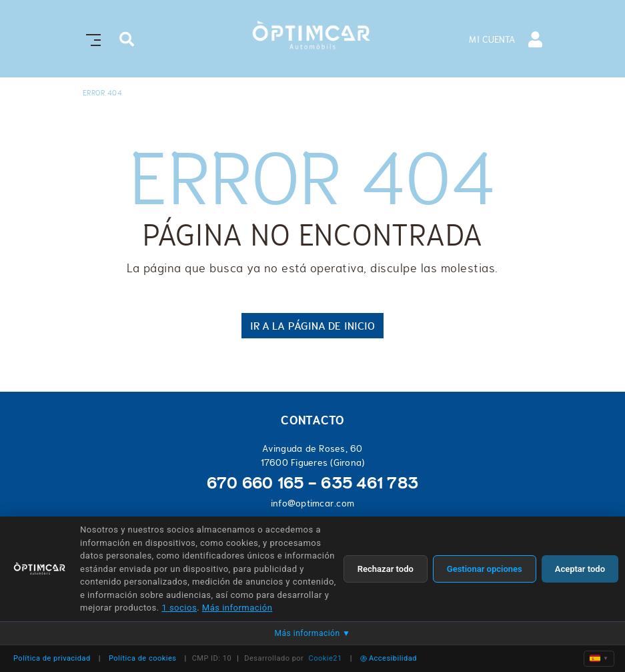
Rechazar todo (386, 569)
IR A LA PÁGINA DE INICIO (312, 326)
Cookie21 (326, 658)
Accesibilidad (389, 658)
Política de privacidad (52, 658)
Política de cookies (143, 658)
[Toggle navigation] (91, 38)
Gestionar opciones (485, 569)
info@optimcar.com (312, 503)
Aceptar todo (580, 569)
